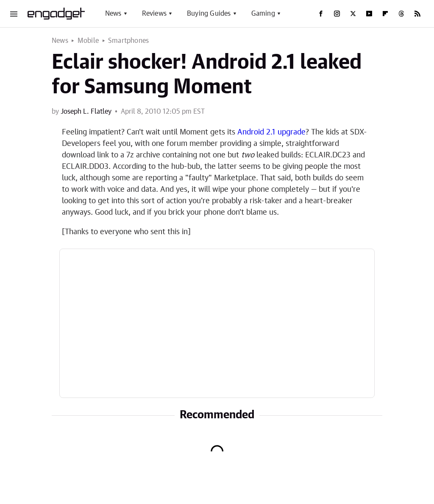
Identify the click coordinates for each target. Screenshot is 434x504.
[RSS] (417, 14)
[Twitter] (353, 14)
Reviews (154, 14)
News (113, 14)
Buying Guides (209, 14)
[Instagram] (337, 14)
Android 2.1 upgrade (271, 132)
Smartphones (128, 41)
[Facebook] (321, 14)
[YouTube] (369, 14)
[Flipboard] (385, 14)
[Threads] (401, 14)
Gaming (263, 14)
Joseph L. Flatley (86, 112)
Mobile (88, 41)
